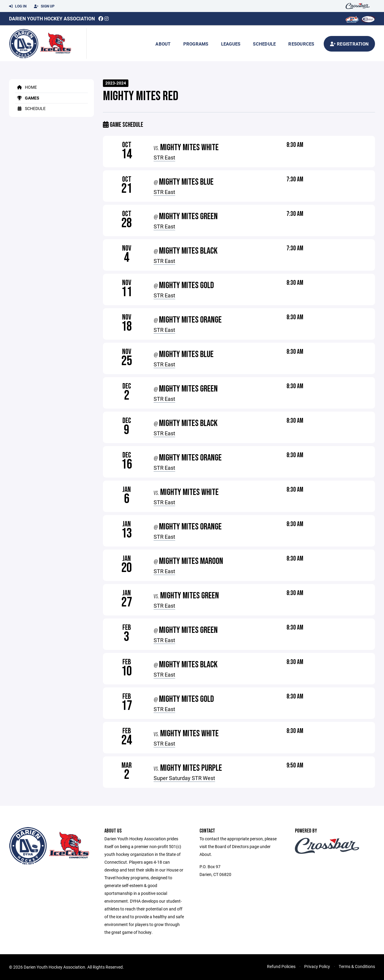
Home (26, 87)
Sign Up (44, 6)
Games (27, 98)
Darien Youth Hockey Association (52, 18)
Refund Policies (281, 966)
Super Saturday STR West (184, 778)
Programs (196, 44)
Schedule (264, 44)
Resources (301, 44)
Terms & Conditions (357, 966)
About (163, 44)
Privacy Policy (317, 966)
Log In (18, 6)
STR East (164, 157)
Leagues (231, 44)
